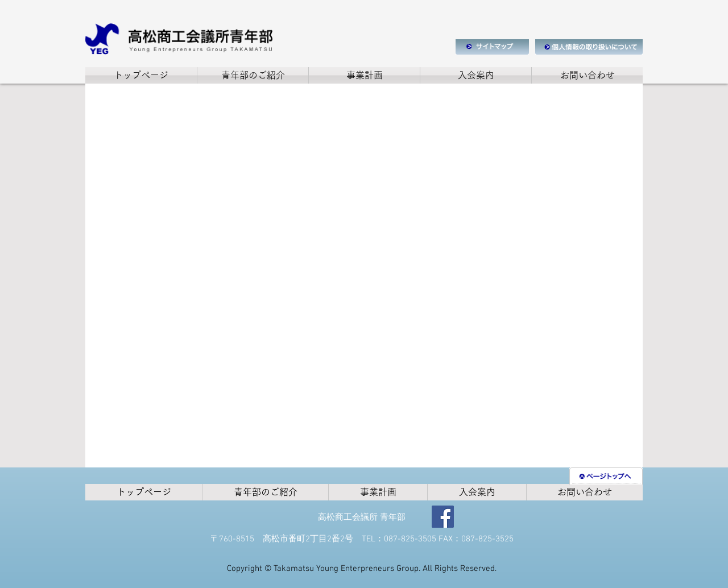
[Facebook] (443, 517)
